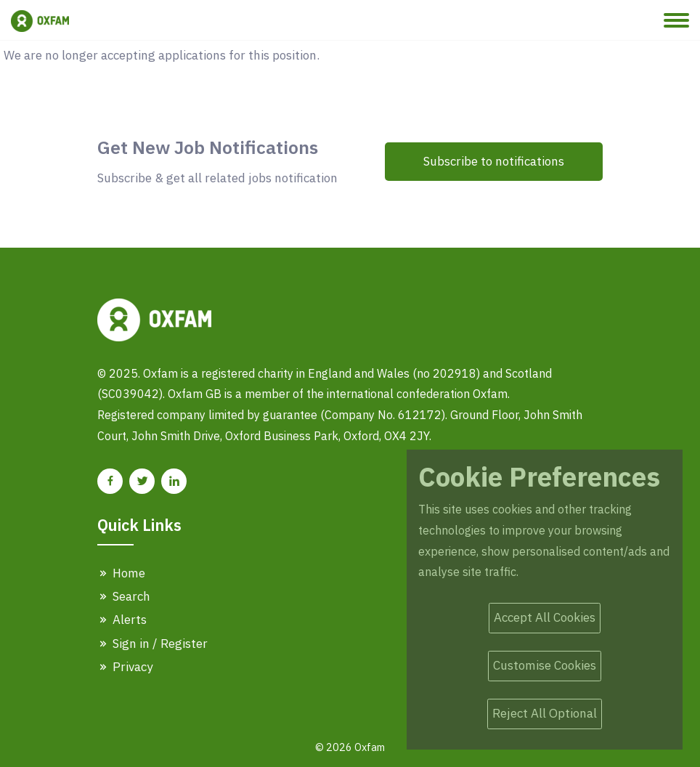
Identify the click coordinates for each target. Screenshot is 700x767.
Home (121, 573)
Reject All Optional (545, 713)
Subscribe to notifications (494, 161)
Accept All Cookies (545, 617)
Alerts (122, 620)
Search (124, 596)
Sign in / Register (152, 644)
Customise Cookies (545, 665)
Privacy (125, 667)
